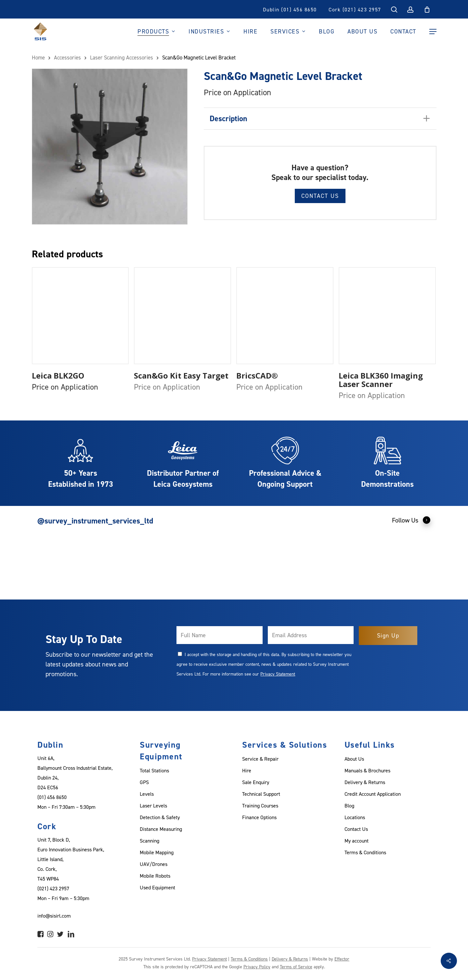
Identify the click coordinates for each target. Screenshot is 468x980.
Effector (342, 959)
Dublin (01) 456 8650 (290, 9)
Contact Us (320, 196)
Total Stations (154, 770)
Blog (349, 806)
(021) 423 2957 (53, 888)
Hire (247, 770)
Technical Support (261, 794)
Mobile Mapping (157, 852)
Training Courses (260, 806)
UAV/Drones (154, 864)
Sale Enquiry (256, 782)
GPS (144, 782)
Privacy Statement (278, 674)
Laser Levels (153, 806)
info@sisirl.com (54, 916)
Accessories (67, 58)
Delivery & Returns (365, 782)
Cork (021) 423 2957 (355, 9)
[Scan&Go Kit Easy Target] (182, 316)
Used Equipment (157, 887)
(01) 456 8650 (52, 797)
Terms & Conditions (365, 852)
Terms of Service (296, 967)
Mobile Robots (155, 876)
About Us (354, 759)
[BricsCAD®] (285, 316)
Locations (355, 817)
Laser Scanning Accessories (122, 58)
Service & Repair (260, 759)
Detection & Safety (160, 817)
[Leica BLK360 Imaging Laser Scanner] (387, 316)
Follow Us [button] (411, 520)
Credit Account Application (373, 794)
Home (38, 58)
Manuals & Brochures (367, 770)
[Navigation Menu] (433, 32)
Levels (147, 794)
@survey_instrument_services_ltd (95, 521)
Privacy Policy (257, 967)
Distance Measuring (161, 829)
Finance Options (259, 817)
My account (357, 841)
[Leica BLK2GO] (80, 316)
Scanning (149, 841)
